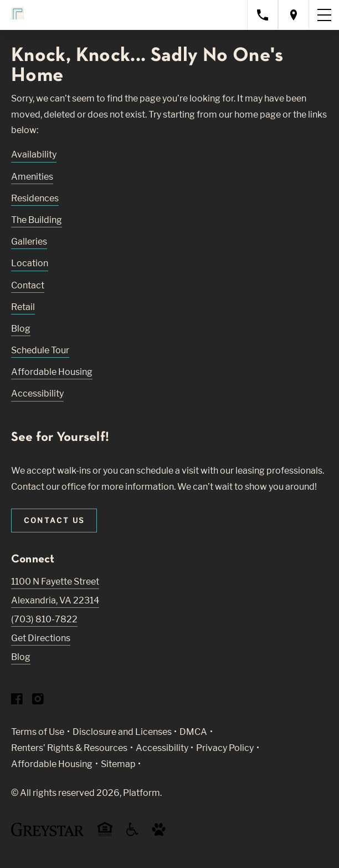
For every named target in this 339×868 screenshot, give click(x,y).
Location (30, 263)
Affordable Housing (52, 372)
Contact (28, 285)
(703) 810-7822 (44, 619)
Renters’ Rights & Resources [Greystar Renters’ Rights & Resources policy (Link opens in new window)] (69, 748)
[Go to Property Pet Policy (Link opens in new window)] (159, 833)
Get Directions (41, 638)
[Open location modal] (294, 15)
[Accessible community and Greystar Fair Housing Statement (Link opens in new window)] (132, 833)
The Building (37, 220)
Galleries (29, 242)
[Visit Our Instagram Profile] (38, 701)
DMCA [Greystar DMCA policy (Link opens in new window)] (193, 732)
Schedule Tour (40, 350)
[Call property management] (263, 15)
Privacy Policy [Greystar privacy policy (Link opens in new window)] (225, 748)
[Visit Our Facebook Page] (17, 701)
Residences (35, 198)
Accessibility (37, 394)
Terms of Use (38, 732)
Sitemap (118, 764)
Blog (21, 329)
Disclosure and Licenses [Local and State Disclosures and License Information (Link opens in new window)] (122, 732)
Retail (23, 307)
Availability (34, 154)
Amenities (32, 177)
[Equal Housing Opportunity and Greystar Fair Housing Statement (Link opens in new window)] (105, 834)
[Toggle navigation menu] (324, 15)
